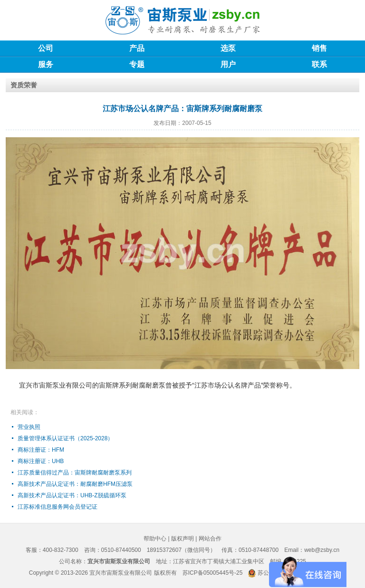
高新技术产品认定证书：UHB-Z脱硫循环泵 (72, 495)
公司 (46, 48)
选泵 (228, 48)
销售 (319, 48)
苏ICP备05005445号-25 (213, 573)
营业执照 (29, 427)
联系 (319, 64)
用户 (228, 64)
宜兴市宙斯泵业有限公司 (121, 573)
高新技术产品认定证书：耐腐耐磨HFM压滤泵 (75, 484)
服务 (46, 64)
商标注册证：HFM (41, 450)
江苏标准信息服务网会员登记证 (58, 507)
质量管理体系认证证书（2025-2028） (65, 438)
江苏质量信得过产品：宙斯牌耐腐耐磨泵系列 (75, 473)
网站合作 (210, 539)
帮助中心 (155, 539)
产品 (137, 48)
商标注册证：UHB (41, 461)
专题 (137, 64)
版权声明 (182, 539)
